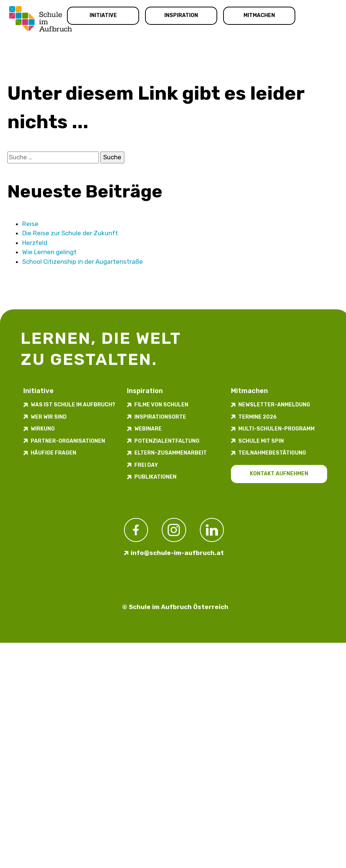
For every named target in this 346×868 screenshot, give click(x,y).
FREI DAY (146, 465)
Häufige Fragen (53, 453)
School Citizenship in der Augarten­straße (83, 262)
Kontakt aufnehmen (279, 474)
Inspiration (181, 15)
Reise (30, 224)
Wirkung (43, 429)
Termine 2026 (258, 417)
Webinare (148, 429)
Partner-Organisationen (68, 441)
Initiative (103, 15)
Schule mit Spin (261, 441)
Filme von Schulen (161, 405)
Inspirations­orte (160, 417)
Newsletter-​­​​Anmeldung (274, 405)
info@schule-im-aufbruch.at (177, 553)
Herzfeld (35, 243)
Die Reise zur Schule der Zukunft (70, 233)
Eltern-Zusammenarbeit (171, 453)
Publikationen (155, 477)
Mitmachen (259, 15)
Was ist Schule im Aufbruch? (73, 405)
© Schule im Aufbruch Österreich (175, 607)
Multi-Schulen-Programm (276, 429)
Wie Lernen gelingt (49, 252)
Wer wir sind (49, 417)
